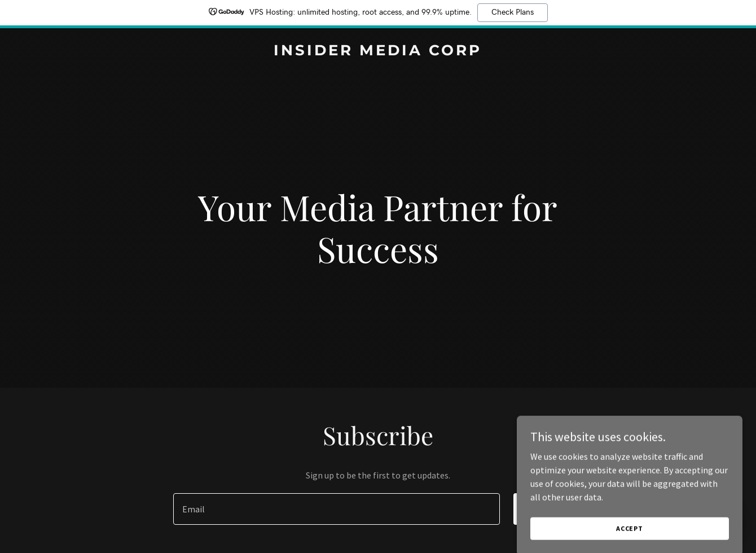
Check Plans (513, 12)
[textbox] (336, 509)
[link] (378, 52)
